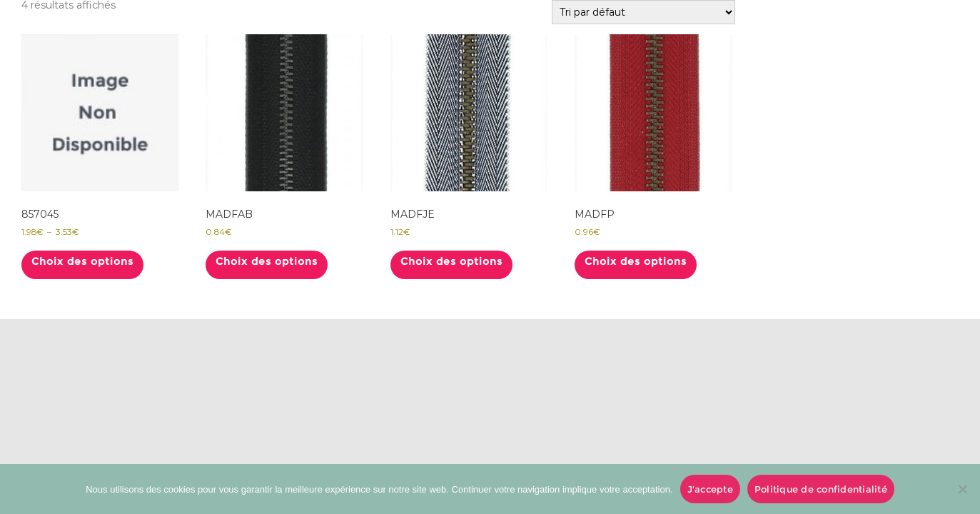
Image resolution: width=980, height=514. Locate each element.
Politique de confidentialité (821, 489)
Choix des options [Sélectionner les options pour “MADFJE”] (451, 261)
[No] (962, 489)
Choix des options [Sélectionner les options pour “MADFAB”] (267, 261)
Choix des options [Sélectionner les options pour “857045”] (82, 261)
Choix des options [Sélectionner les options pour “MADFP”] (636, 261)
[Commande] (643, 12)
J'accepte (710, 489)
